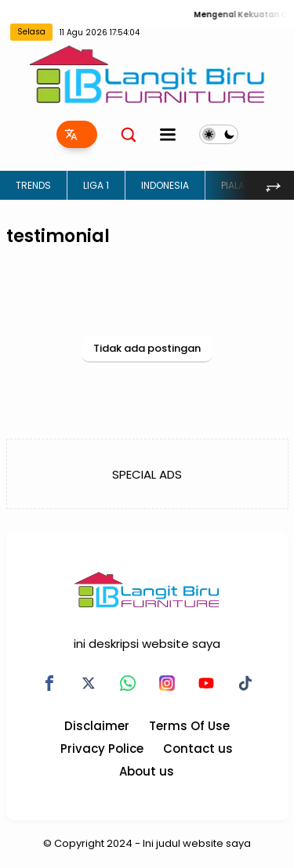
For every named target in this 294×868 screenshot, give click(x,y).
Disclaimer (97, 726)
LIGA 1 (96, 185)
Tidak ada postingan (147, 348)
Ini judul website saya (197, 843)
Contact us (198, 749)
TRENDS (33, 185)
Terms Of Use (189, 726)
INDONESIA (165, 185)
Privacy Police (102, 749)
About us (147, 771)
